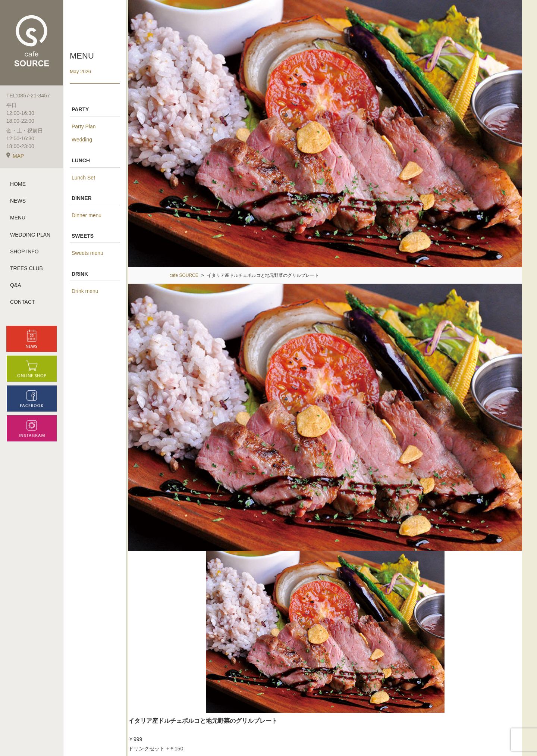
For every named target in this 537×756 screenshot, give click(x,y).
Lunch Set (83, 178)
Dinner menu (87, 215)
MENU (18, 218)
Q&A (16, 285)
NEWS (18, 201)
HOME (18, 184)
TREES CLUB (26, 268)
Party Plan (84, 126)
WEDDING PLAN (30, 235)
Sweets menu (87, 253)
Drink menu (85, 291)
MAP (15, 156)
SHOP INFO (24, 252)
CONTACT (23, 302)
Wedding (82, 140)
